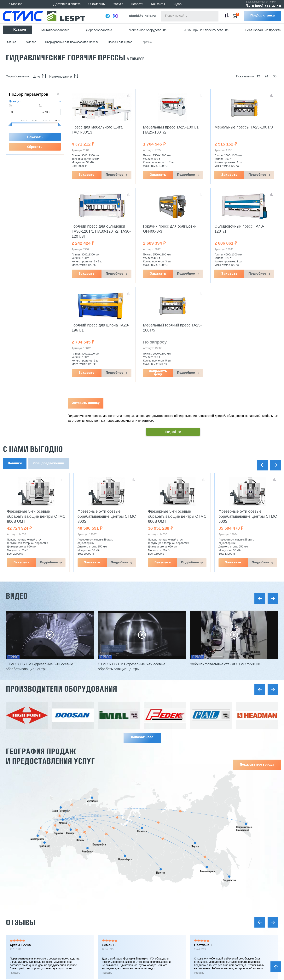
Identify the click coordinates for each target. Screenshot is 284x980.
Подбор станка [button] (263, 16)
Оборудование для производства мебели (72, 42)
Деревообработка (99, 30)
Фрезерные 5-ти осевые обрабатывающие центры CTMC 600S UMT (177, 516)
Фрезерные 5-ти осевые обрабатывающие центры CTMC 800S (107, 516)
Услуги (118, 4)
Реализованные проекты (263, 30)
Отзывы (21, 922)
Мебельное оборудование (148, 30)
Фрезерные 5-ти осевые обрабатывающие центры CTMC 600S (248, 516)
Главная (11, 42)
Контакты (158, 4)
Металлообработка (55, 30)
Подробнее (114, 175)
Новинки (15, 463)
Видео (177, 4)
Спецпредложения (49, 463)
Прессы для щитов (120, 42)
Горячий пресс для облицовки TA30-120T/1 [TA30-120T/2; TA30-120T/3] (101, 231)
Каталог (20, 30)
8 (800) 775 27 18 (267, 6)
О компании (97, 4)
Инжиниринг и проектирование (206, 30)
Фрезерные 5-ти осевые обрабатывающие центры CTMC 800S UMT (36, 516)
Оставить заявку (86, 403)
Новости (137, 4)
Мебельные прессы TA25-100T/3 (244, 127)
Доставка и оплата (67, 4)
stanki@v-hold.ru (142, 16)
